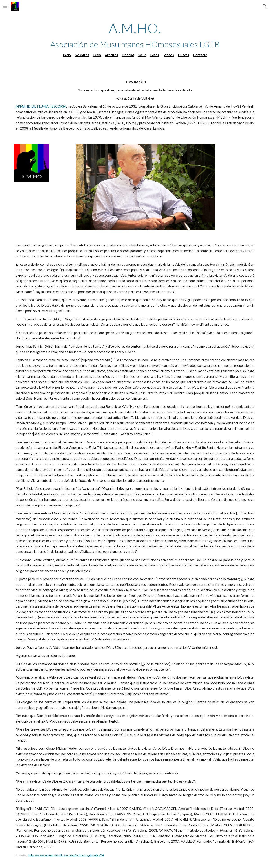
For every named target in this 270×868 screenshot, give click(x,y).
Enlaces (184, 55)
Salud (142, 55)
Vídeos (169, 55)
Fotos (155, 55)
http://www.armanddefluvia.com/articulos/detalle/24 (66, 855)
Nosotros (82, 55)
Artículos (112, 55)
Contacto (200, 55)
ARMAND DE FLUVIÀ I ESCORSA (41, 106)
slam (98, 55)
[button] (5, 6)
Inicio (67, 55)
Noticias (128, 55)
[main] (135, 39)
